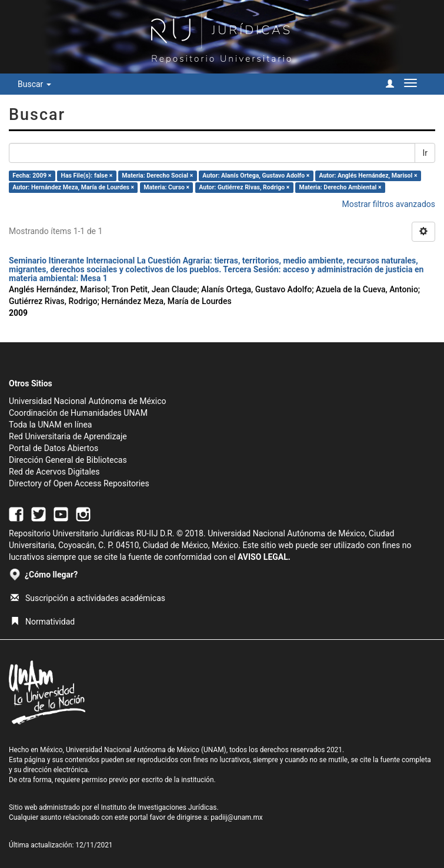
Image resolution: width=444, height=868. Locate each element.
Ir (425, 153)
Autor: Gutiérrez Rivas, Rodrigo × (244, 187)
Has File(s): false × (87, 176)
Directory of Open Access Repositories (79, 483)
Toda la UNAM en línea (50, 425)
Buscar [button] (34, 84)
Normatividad (43, 622)
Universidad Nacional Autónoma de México (88, 401)
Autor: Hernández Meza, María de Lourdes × (73, 187)
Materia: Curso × (166, 187)
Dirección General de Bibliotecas (68, 460)
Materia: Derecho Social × (157, 176)
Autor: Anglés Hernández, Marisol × (368, 176)
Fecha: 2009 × (32, 176)
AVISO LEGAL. (264, 557)
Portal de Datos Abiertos (54, 448)
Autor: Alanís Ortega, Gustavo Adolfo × (256, 176)
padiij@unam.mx (237, 817)
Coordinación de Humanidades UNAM (78, 413)
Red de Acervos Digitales (54, 472)
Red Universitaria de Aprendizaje (68, 436)
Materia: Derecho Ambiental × (340, 187)
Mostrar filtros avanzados (388, 204)
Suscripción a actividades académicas (88, 598)
